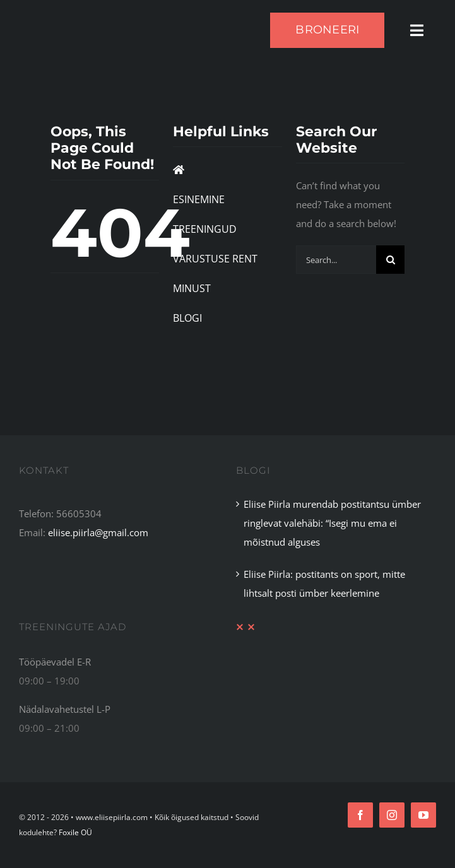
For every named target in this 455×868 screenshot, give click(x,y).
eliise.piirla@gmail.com (98, 532)
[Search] (390, 260)
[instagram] (392, 815)
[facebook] (360, 815)
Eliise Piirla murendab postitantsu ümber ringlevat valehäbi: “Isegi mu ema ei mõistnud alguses (332, 523)
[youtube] (423, 815)
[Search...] (336, 260)
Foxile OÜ (75, 832)
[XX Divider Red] (245, 628)
